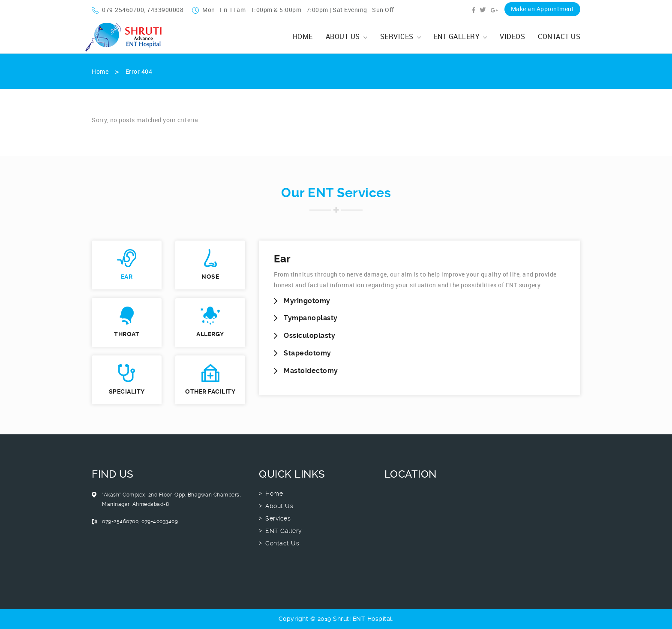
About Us (346, 36)
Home (303, 36)
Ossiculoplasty (309, 336)
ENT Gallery (460, 36)
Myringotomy (307, 301)
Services (400, 36)
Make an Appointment (543, 9)
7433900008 (165, 10)
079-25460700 (118, 10)
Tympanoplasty (311, 318)
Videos (512, 36)
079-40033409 (160, 521)
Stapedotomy (307, 353)
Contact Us (559, 36)
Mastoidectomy (311, 371)
